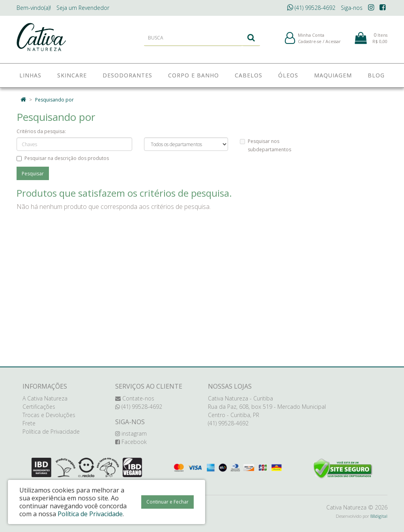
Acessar (333, 43)
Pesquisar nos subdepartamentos (266, 145)
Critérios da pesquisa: (41, 131)
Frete (29, 423)
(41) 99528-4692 (311, 8)
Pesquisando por (54, 100)
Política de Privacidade (51, 431)
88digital (379, 516)
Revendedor (83, 8)
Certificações (39, 407)
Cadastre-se (310, 43)
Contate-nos (135, 398)
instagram (131, 433)
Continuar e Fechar (167, 502)
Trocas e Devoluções (49, 415)
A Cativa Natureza (45, 398)
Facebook (131, 442)
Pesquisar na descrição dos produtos (63, 158)
